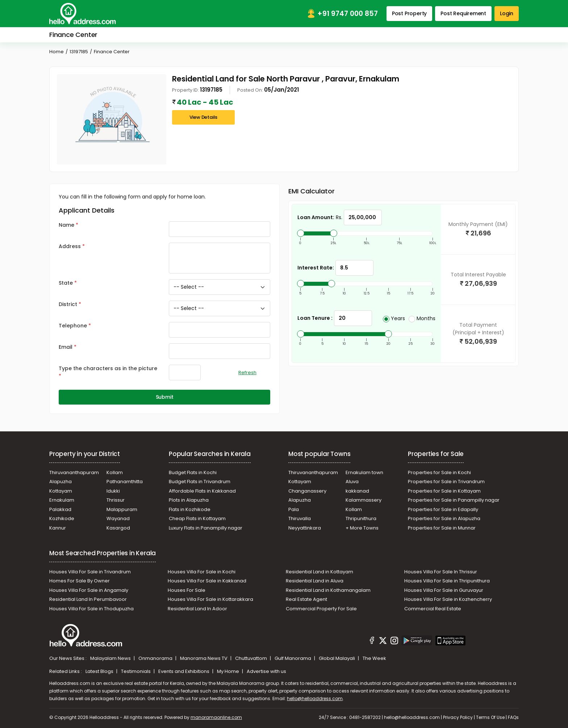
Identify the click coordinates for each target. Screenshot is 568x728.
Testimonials (136, 671)
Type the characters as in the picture (108, 368)
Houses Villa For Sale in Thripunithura (447, 581)
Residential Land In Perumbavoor (88, 599)
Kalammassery (364, 500)
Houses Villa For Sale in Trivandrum (90, 572)
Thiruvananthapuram (74, 472)
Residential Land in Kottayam (319, 572)
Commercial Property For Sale (321, 609)
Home (57, 52)
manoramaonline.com (216, 717)
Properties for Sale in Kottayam (444, 491)
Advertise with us (266, 671)
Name (66, 225)
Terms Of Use (490, 717)
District (68, 304)
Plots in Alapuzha (189, 500)
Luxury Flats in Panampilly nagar (206, 528)
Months (422, 318)
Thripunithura (361, 518)
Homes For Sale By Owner (80, 581)
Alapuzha (60, 482)
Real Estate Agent (306, 599)
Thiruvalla (300, 518)
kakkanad (357, 491)
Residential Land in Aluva (315, 581)
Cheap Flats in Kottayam (197, 518)
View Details (204, 117)
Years (394, 318)
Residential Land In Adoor (197, 609)
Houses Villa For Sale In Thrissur (441, 572)
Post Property (409, 13)
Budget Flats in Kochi (193, 472)
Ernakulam (62, 500)
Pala (294, 509)
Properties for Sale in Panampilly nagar (454, 500)
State (66, 283)
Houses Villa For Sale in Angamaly (89, 590)
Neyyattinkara (305, 528)
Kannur (58, 528)
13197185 (79, 52)
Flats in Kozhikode (190, 509)
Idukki (113, 491)
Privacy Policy (458, 717)
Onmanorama (156, 658)
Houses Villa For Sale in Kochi (202, 572)
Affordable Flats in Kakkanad (202, 491)
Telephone (73, 326)
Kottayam (61, 491)
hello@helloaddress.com (315, 698)
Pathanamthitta (125, 482)
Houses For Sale (187, 590)
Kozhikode (62, 518)
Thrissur (116, 500)
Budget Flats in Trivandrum (200, 482)
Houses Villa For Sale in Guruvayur (444, 590)
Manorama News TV (204, 658)
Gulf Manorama (293, 658)
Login (507, 13)
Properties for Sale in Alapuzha (444, 518)
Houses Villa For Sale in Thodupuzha (91, 609)
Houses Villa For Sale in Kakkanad (207, 581)
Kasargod (118, 528)
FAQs (513, 717)
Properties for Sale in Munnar (442, 528)
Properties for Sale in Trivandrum (446, 482)
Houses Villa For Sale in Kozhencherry (448, 599)
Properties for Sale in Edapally (443, 509)
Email (66, 347)
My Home (229, 671)
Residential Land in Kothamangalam (328, 590)
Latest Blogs (100, 671)
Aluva (352, 482)
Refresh (247, 373)
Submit (165, 397)
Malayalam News (111, 658)
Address (70, 246)
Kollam (115, 472)
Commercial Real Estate (433, 609)
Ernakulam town (364, 472)
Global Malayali (337, 658)
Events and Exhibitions (184, 671)
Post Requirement (463, 13)
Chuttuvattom (252, 658)
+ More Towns (362, 528)
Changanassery (307, 491)
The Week (374, 658)
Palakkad (60, 509)
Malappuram (122, 509)
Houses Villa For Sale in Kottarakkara (210, 599)
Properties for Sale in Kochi (439, 472)
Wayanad (118, 518)
